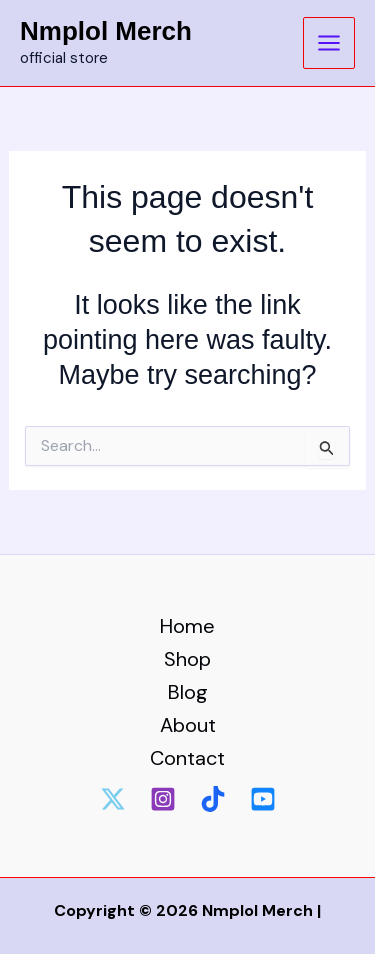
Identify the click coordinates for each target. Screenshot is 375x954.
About (188, 725)
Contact (187, 758)
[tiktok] (213, 799)
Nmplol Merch (106, 31)
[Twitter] (113, 799)
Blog (188, 692)
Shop (187, 659)
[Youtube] (263, 799)
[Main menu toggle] (329, 43)
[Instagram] (163, 799)
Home (187, 626)
